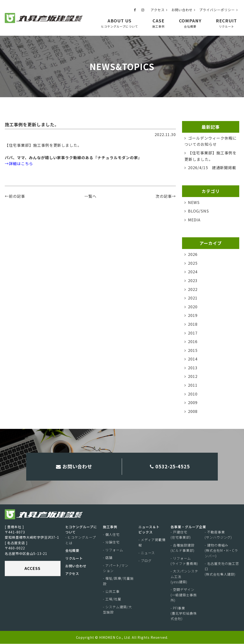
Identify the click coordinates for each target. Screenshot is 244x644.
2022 (193, 289)
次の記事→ (166, 196)
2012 (193, 376)
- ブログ (145, 561)
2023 (193, 280)
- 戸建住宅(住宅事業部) (181, 535)
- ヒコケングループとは (81, 540)
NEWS (194, 202)
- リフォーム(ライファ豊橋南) (184, 561)
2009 (193, 402)
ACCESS (33, 568)
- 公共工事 (111, 592)
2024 (193, 272)
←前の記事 (15, 196)
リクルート (74, 558)
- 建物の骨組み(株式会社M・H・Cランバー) (221, 551)
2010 (193, 394)
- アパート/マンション (116, 568)
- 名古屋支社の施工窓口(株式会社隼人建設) (222, 569)
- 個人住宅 (111, 535)
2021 (193, 298)
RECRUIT (226, 23)
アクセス (159, 10)
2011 (193, 385)
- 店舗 (108, 558)
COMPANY (190, 23)
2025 (193, 263)
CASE (158, 23)
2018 (193, 324)
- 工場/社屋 (112, 599)
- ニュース (147, 553)
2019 (193, 315)
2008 (193, 411)
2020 (193, 307)
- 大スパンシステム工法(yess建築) (184, 577)
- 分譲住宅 (111, 542)
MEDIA (194, 220)
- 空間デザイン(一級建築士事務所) (184, 595)
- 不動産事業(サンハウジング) (218, 535)
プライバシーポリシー (219, 10)
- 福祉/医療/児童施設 (118, 581)
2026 (193, 254)
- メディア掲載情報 (152, 543)
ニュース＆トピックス (149, 529)
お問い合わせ (183, 10)
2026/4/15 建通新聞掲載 (212, 167)
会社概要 (72, 551)
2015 (193, 350)
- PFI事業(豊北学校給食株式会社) (184, 613)
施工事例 (110, 527)
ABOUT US (119, 23)
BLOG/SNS (198, 211)
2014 (193, 359)
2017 (193, 333)
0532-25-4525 (170, 466)
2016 (193, 341)
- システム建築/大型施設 (117, 610)
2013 (193, 368)
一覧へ (90, 196)
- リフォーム (113, 550)
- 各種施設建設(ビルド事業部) (183, 548)
